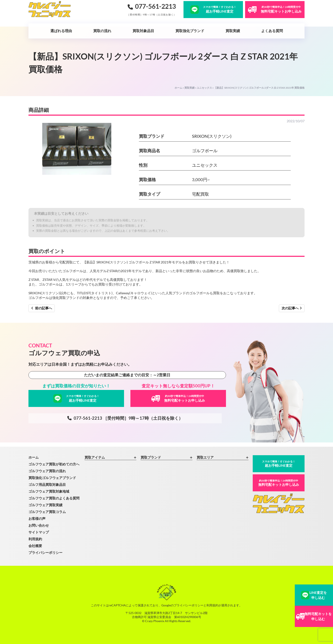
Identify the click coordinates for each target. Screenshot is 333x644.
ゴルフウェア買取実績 (45, 505)
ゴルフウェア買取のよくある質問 (54, 498)
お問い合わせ (39, 525)
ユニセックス (204, 88)
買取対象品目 (143, 31)
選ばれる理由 (61, 31)
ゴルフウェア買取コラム (47, 512)
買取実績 (233, 31)
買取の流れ (102, 31)
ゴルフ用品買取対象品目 (47, 484)
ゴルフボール (205, 151)
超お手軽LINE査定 (279, 464)
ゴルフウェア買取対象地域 (49, 491)
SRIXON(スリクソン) (212, 136)
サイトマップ (39, 532)
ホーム (178, 88)
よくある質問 (272, 31)
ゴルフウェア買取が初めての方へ (54, 464)
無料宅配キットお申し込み (279, 483)
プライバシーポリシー (45, 552)
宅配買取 (200, 194)
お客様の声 (37, 518)
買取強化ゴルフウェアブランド (52, 478)
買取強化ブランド (190, 31)
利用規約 (35, 539)
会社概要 (35, 546)
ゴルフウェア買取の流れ (47, 471)
